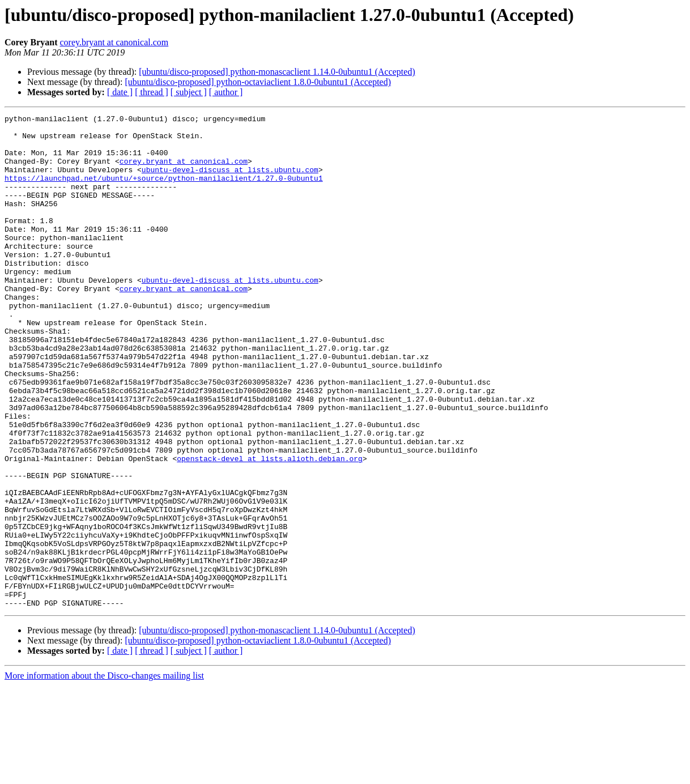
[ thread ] (152, 92)
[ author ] (226, 92)
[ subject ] (189, 92)
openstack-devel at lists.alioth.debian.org (270, 528)
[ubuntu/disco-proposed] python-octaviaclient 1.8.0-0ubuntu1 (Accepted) (258, 82)
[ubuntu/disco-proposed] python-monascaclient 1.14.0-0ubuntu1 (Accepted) (277, 72)
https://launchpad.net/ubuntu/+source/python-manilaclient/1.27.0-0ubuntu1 (164, 191)
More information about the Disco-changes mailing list (104, 774)
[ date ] (120, 92)
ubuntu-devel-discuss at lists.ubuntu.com (230, 181)
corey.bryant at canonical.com (114, 42)
